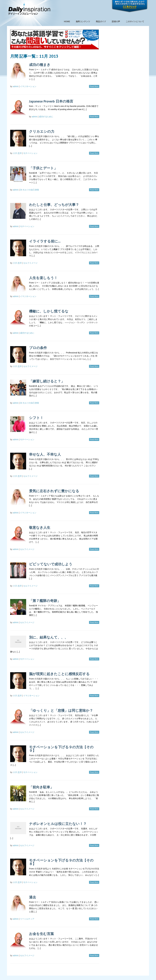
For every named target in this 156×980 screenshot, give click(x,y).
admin (16, 86)
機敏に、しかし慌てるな (49, 311)
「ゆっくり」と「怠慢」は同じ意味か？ (61, 710)
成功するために (46, 117)
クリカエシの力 (42, 131)
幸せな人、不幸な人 (45, 454)
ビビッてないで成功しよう (51, 564)
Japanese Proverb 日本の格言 (51, 101)
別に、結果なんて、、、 (49, 637)
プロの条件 (38, 348)
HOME (67, 21)
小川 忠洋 (17, 153)
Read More (94, 86)
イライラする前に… (45, 241)
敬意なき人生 (40, 528)
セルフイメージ (30, 263)
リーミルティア (27, 919)
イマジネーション (28, 86)
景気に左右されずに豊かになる (54, 491)
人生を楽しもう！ (43, 278)
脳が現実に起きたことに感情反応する (59, 674)
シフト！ (36, 418)
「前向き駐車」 (41, 787)
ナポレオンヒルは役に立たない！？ (58, 824)
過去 (33, 897)
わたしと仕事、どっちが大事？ (54, 205)
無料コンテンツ (83, 21)
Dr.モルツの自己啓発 (29, 190)
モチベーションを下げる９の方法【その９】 (61, 749)
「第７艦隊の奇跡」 (45, 601)
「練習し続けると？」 (47, 381)
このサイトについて (135, 21)
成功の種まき (40, 65)
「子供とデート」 (43, 168)
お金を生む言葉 (41, 934)
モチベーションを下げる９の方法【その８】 (61, 862)
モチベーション (30, 153)
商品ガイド (101, 21)
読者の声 (116, 21)
